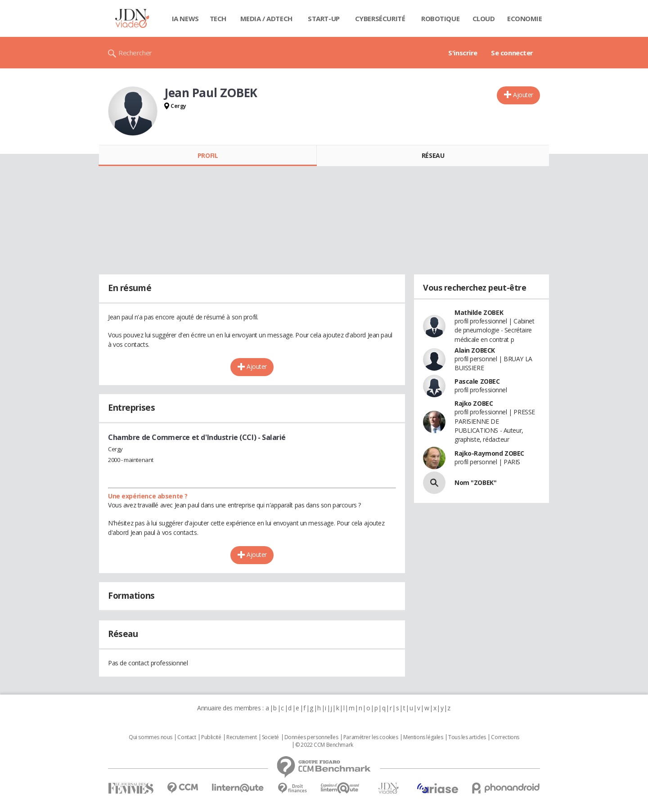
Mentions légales (423, 737)
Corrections (505, 737)
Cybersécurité (380, 18)
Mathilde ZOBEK (479, 312)
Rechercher (135, 53)
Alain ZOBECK (475, 350)
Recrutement (241, 737)
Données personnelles (311, 737)
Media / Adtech (266, 18)
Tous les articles (467, 737)
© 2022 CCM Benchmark (324, 745)
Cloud (484, 18)
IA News (185, 18)
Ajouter (523, 95)
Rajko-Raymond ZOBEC (489, 453)
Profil (208, 155)
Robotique (440, 18)
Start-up (324, 18)
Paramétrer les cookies (371, 737)
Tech (218, 18)
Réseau (433, 155)
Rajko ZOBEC (474, 403)
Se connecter (512, 53)
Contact (187, 737)
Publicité (211, 737)
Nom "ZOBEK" (475, 482)
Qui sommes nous (151, 737)
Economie (525, 18)
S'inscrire (463, 53)
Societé (270, 737)
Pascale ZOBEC (477, 381)
